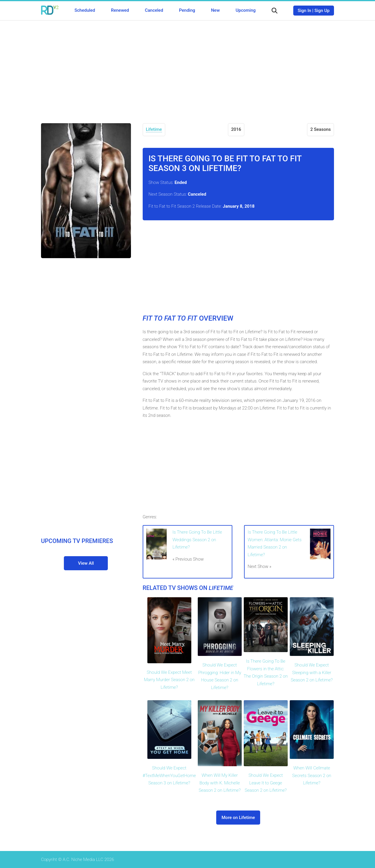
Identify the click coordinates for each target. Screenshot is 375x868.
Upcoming (246, 10)
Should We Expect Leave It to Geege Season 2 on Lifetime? (266, 783)
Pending (187, 10)
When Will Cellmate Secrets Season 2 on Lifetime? (312, 775)
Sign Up (322, 11)
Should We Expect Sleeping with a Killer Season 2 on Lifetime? (312, 672)
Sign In (304, 11)
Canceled (154, 10)
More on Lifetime (238, 818)
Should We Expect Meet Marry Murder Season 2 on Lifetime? (169, 680)
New (215, 10)
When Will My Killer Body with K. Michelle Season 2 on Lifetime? (220, 783)
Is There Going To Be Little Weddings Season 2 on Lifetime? (197, 540)
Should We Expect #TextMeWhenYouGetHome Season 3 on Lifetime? (169, 775)
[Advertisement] (187, 67)
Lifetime (154, 129)
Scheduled (85, 10)
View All (86, 563)
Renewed (120, 10)
